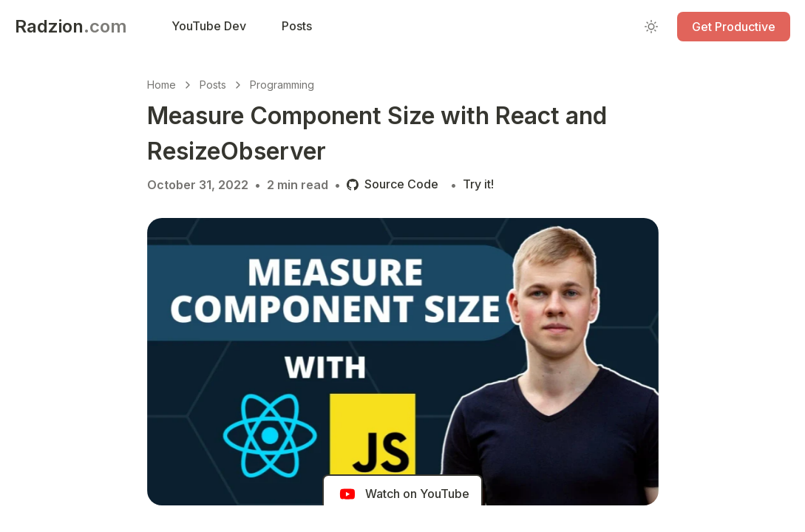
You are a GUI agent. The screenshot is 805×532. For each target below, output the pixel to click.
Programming (282, 85)
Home (162, 85)
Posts (213, 85)
